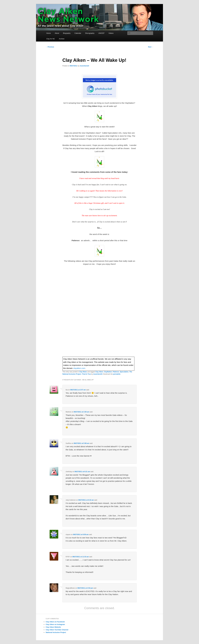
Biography (67, 33)
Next (151, 47)
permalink (117, 374)
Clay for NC (51, 39)
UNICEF (101, 33)
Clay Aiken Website (53, 627)
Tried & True (86, 374)
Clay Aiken (99, 372)
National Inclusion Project (56, 632)
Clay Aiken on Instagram (55, 624)
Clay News (83, 372)
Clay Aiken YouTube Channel (57, 630)
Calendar (78, 33)
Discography (90, 33)
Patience (116, 372)
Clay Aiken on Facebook (55, 622)
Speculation (124, 372)
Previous (50, 47)
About (57, 33)
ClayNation (108, 372)
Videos (111, 33)
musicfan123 (84, 66)
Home (49, 33)
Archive (62, 39)
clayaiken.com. (79, 368)
